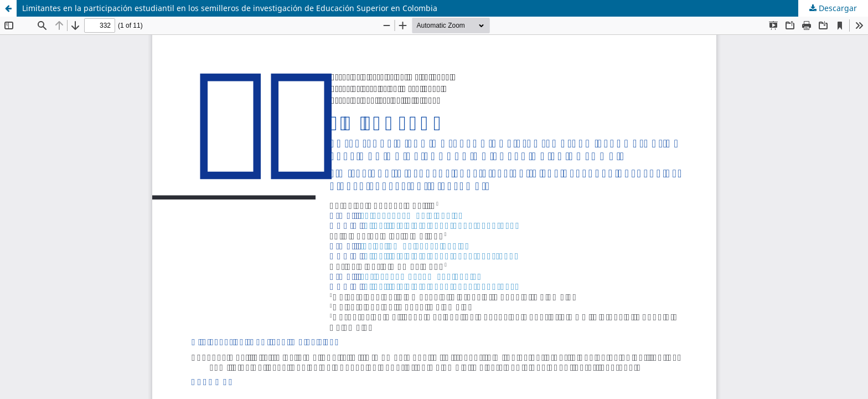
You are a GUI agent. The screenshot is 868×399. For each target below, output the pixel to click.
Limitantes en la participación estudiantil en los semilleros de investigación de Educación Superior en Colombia (230, 8)
